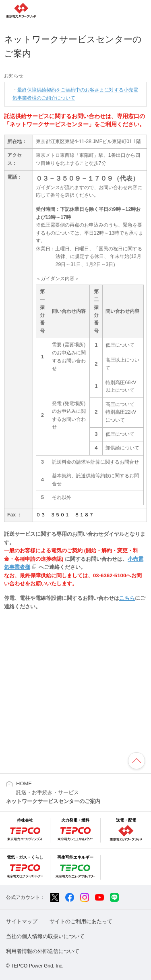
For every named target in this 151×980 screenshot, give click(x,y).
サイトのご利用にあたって (81, 921)
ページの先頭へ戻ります (137, 761)
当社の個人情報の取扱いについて (45, 936)
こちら (127, 598)
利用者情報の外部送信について (43, 951)
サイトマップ (22, 921)
